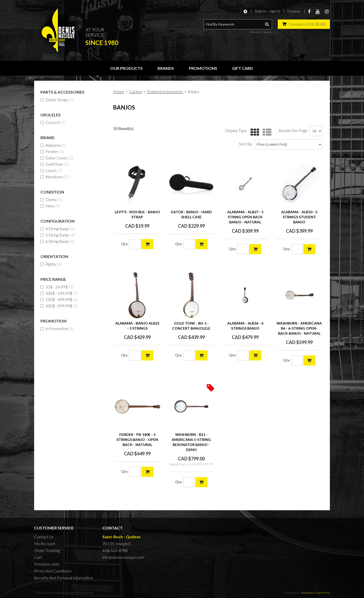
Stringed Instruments (165, 91)
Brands (166, 68)
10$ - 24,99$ (57, 287)
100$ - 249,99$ (59, 293)
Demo (51, 199)
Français (294, 11)
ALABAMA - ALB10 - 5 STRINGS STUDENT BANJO (299, 217)
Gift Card (243, 68)
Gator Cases (57, 158)
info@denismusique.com (123, 557)
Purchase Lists (47, 564)
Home (119, 91)
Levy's (51, 170)
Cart (38, 557)
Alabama (53, 145)
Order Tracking (47, 550)
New (50, 206)
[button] (304, 24)
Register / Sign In (267, 11)
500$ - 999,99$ (59, 306)
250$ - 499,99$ (59, 299)
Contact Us (44, 537)
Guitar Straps (57, 100)
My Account (45, 543)
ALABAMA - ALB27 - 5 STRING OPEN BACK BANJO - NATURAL (245, 217)
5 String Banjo (58, 235)
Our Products (126, 68)
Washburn (54, 177)
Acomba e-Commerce (316, 593)
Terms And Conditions (53, 571)
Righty (51, 264)
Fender (52, 151)
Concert (53, 122)
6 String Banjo (58, 241)
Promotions (203, 68)
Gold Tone (54, 164)
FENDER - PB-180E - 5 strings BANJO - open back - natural (137, 440)
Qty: (125, 244)
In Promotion (57, 328)
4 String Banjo (58, 229)
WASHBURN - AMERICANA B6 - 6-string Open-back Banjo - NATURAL (299, 328)
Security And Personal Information (64, 578)
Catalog (135, 91)
